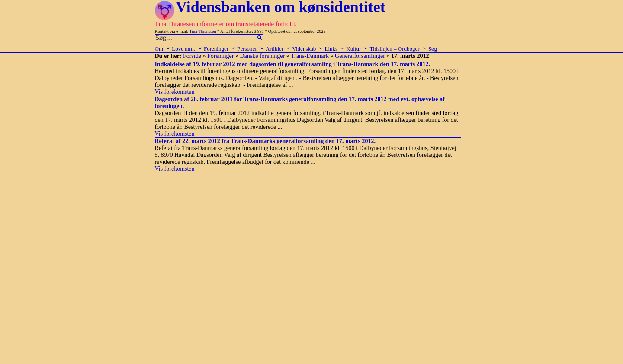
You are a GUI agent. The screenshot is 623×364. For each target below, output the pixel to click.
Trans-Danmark (310, 56)
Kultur (357, 49)
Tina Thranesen (203, 31)
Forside (192, 56)
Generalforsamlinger (360, 56)
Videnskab (308, 49)
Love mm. (187, 49)
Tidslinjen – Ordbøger (398, 49)
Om (163, 49)
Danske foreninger (262, 56)
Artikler (278, 49)
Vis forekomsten (175, 92)
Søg (433, 49)
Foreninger (220, 49)
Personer (251, 49)
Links (335, 49)
